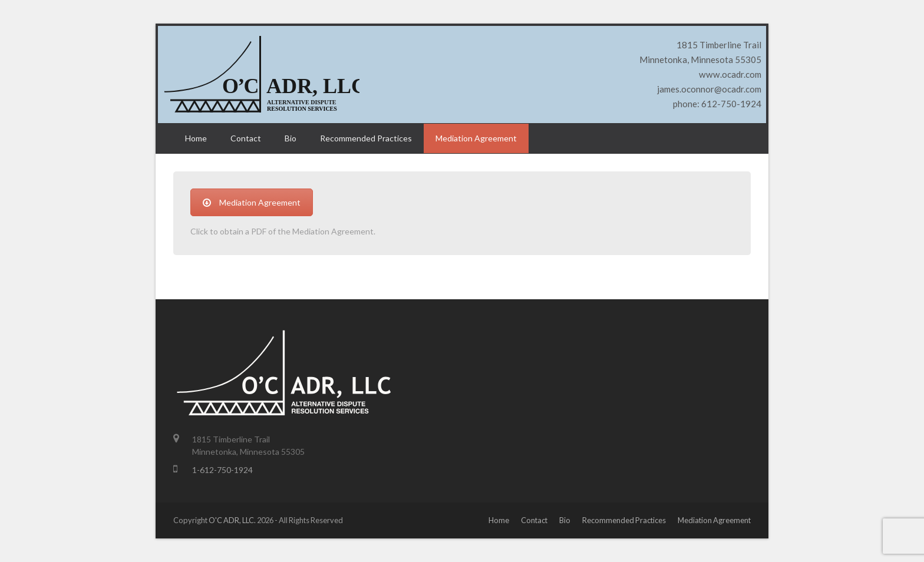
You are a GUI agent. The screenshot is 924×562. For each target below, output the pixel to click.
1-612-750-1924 (222, 470)
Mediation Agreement (252, 202)
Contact (534, 520)
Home (499, 520)
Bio (565, 520)
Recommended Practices (624, 520)
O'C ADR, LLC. (232, 520)
